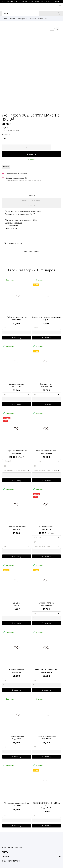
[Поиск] (59, 14)
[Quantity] (17, 332)
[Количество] (26, 147)
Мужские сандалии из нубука (17, 803)
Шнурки (17, 603)
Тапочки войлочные (17, 527)
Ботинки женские (17, 384)
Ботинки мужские (17, 736)
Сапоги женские (46, 527)
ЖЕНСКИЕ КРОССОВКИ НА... (46, 670)
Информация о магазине (13, 848)
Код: (3, 128)
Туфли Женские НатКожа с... (46, 451)
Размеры (31, 205)
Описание (31, 195)
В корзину (31, 154)
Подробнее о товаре (31, 200)
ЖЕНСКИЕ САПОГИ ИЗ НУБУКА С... (46, 804)
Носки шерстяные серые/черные (46, 317)
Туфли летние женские (17, 317)
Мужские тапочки (46, 603)
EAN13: (4, 130)
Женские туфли (46, 384)
